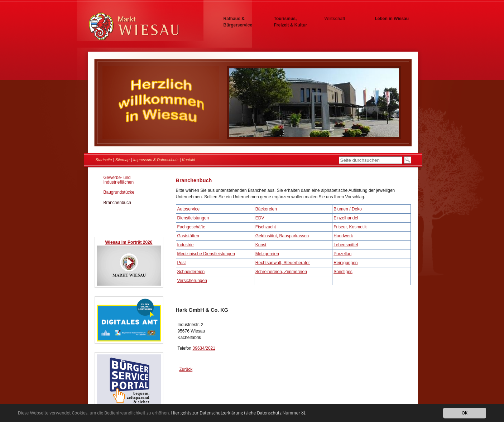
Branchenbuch (117, 203)
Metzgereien (267, 254)
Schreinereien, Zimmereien (281, 272)
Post (182, 263)
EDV (260, 218)
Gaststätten (188, 236)
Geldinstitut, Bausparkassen (282, 236)
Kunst (261, 245)
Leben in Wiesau (392, 19)
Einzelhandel (346, 218)
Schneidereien (191, 272)
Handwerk (343, 236)
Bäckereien (266, 209)
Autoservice (189, 209)
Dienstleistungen (193, 218)
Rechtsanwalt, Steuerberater (283, 263)
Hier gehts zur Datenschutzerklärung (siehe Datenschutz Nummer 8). (239, 413)
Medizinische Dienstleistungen (206, 254)
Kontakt (189, 160)
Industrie (186, 245)
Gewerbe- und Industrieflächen (119, 180)
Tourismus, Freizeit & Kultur (291, 22)
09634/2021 (204, 348)
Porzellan (342, 254)
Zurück (186, 369)
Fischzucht (266, 227)
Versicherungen (192, 281)
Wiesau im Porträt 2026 (129, 242)
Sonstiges (343, 272)
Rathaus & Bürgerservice (238, 22)
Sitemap (123, 160)
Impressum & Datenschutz (156, 160)
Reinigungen (345, 263)
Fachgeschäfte (191, 227)
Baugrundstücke (119, 192)
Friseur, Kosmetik (350, 227)
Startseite (104, 160)
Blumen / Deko (348, 209)
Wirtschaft (335, 19)
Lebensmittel (346, 245)
